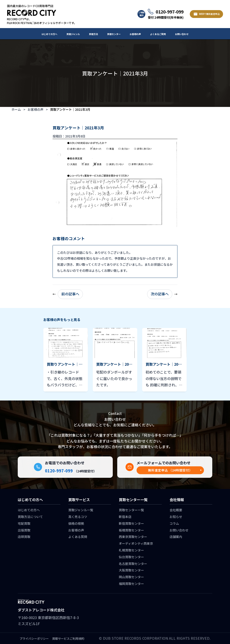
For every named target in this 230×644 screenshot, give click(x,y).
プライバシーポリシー (34, 638)
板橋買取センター (131, 530)
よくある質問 (78, 537)
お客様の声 (135, 34)
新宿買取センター (131, 523)
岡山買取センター (131, 577)
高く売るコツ (78, 517)
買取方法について (30, 517)
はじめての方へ (49, 34)
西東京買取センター (133, 537)
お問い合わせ (182, 34)
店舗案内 (176, 537)
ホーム (16, 109)
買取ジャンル (73, 34)
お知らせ (176, 517)
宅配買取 (24, 523)
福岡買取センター (131, 584)
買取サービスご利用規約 (68, 638)
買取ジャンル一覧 (81, 510)
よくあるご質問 (158, 34)
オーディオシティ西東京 (136, 543)
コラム (174, 523)
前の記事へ (70, 294)
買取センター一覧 (131, 510)
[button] (170, 470)
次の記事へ (160, 294)
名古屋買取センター (133, 564)
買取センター (114, 34)
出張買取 (24, 530)
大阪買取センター (131, 570)
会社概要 (176, 510)
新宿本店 (125, 517)
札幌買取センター (131, 550)
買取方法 (93, 34)
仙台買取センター (131, 557)
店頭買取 (24, 537)
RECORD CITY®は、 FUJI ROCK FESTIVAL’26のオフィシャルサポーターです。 (42, 21)
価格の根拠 (76, 523)
